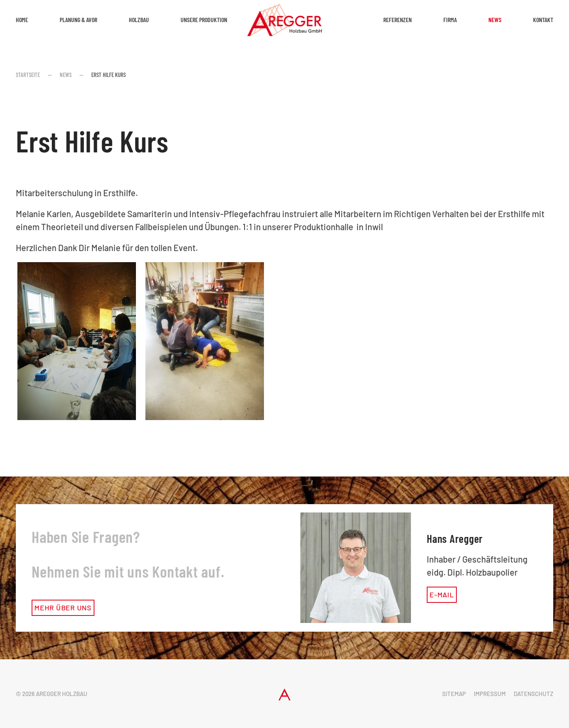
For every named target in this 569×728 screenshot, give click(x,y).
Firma (450, 20)
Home (22, 20)
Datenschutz (533, 694)
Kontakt (543, 20)
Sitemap (454, 694)
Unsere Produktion (204, 20)
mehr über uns (63, 608)
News (495, 20)
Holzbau (139, 20)
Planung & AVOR (78, 20)
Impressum (490, 694)
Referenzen (398, 20)
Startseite (28, 75)
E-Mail (442, 595)
